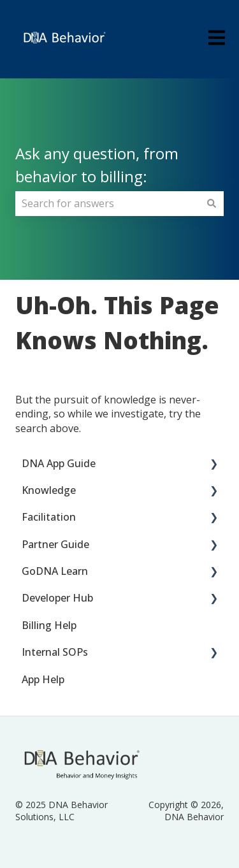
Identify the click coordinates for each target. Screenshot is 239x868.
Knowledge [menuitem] (49, 490)
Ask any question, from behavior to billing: (97, 165)
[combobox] (107, 203)
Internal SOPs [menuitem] (55, 652)
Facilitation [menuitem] (49, 517)
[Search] (212, 203)
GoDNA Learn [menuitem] (55, 571)
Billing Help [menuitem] (49, 625)
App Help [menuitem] (43, 679)
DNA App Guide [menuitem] (59, 463)
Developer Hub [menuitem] (57, 598)
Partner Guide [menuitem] (55, 544)
